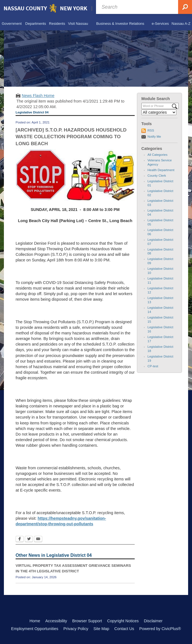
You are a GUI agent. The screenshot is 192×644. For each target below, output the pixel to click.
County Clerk (157, 176)
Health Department (161, 170)
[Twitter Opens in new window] (29, 539)
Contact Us (124, 629)
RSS (151, 130)
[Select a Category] (159, 112)
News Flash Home (38, 96)
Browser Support (87, 621)
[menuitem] (12, 24)
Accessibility (56, 621)
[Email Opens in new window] (38, 539)
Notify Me (154, 137)
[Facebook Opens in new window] (20, 539)
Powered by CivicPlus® (160, 629)
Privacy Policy (76, 629)
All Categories (157, 155)
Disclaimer (153, 621)
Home (35, 621)
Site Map (101, 629)
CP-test (153, 366)
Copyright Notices (123, 621)
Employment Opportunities (35, 629)
